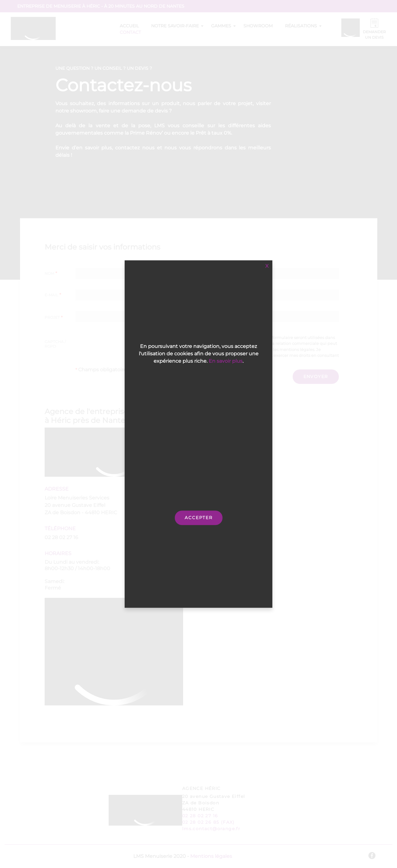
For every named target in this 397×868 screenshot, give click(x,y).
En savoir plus (226, 361)
